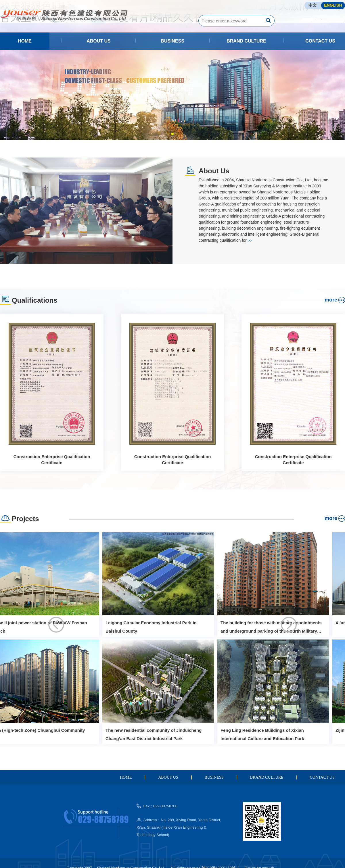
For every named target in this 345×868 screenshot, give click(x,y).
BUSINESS (172, 41)
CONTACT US (320, 41)
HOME (25, 41)
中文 (313, 5)
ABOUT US (99, 41)
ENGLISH (333, 5)
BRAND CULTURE (246, 41)
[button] (168, 134)
